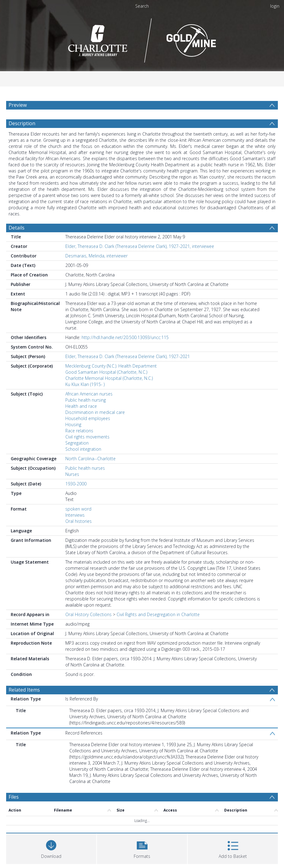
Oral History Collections (88, 614)
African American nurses (89, 394)
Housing (73, 424)
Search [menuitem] (142, 6)
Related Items (24, 690)
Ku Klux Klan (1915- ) (85, 384)
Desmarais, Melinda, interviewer (96, 256)
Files (14, 797)
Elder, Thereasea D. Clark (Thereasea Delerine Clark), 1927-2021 (128, 356)
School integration (83, 449)
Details (17, 228)
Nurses (72, 474)
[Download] (51, 848)
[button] (142, 848)
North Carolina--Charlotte (90, 459)
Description (22, 123)
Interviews (75, 515)
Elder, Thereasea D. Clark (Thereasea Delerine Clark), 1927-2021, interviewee (140, 246)
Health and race (81, 406)
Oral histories (79, 521)
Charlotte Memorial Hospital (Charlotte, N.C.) (109, 378)
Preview (18, 105)
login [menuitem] (275, 6)
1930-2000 (76, 484)
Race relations (79, 431)
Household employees (88, 418)
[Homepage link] (142, 39)
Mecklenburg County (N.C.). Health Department (111, 366)
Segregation (77, 443)
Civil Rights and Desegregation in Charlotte (158, 614)
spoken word (78, 509)
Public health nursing (86, 400)
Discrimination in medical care (95, 412)
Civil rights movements (87, 437)
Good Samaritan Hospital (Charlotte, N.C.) (106, 372)
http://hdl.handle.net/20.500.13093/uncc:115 (125, 337)
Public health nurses (85, 468)
